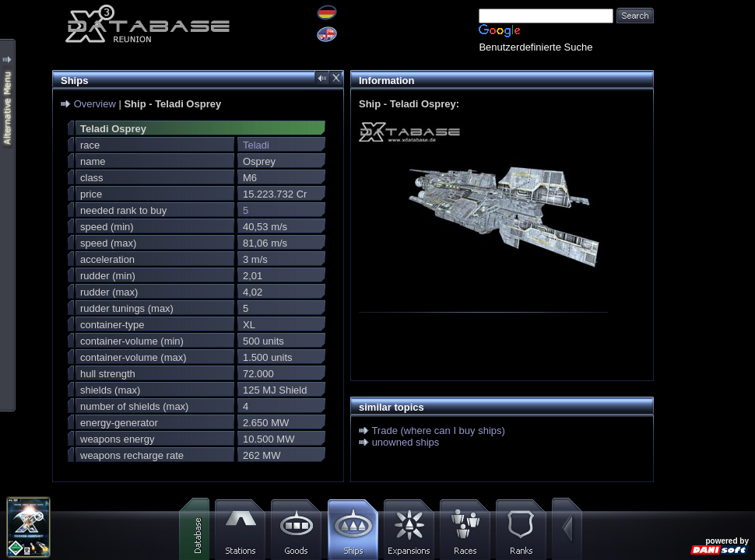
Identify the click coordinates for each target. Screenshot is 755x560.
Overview (95, 104)
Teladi (256, 145)
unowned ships (406, 442)
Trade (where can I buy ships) (438, 430)
